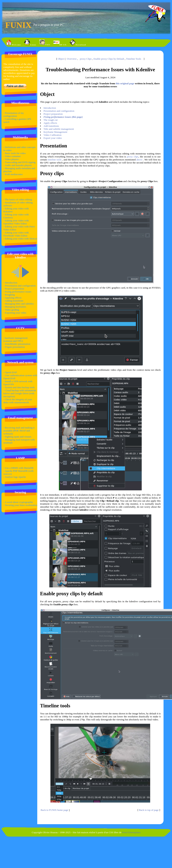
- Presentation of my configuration (14, 114)
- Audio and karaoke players (18, 165)
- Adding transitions (13, 301)
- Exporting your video (15, 313)
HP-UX (60, 43)
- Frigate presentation (14, 347)
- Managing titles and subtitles (19, 304)
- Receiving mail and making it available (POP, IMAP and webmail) (19, 431)
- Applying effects (12, 298)
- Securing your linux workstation (20, 505)
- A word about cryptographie (18, 502)
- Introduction (10, 283)
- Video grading (11, 310)
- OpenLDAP (10, 372)
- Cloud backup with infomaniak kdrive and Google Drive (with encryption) (20, 393)
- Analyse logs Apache (15, 477)
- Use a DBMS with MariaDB (18, 468)
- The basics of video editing (18, 199)
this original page (125, 83)
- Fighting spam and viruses (17, 437)
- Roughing (9, 295)
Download (78, 43)
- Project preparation (14, 289)
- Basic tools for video (14, 153)
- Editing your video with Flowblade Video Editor (16, 234)
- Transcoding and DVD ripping (19, 162)
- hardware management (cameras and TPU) (16, 339)
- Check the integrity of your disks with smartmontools (18, 401)
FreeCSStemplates (131, 832)
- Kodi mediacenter (13, 174)
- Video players (11, 159)
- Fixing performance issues (17, 292)
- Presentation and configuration (19, 286)
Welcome (13, 43)
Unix (45, 42)
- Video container (12, 156)
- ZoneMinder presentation (17, 344)
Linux (30, 43)
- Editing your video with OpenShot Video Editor (16, 222)
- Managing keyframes (15, 307)
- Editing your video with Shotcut (20, 239)
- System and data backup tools (19, 387)
